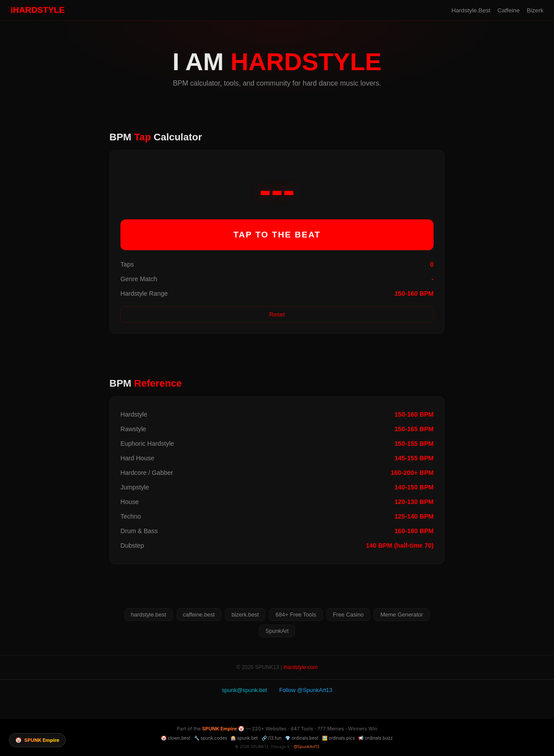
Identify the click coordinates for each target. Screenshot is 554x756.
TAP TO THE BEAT (277, 235)
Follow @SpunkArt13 (306, 690)
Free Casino (348, 615)
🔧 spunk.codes (211, 738)
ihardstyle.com (301, 667)
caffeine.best (199, 615)
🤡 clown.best (176, 738)
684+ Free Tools (296, 615)
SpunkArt (277, 631)
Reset (277, 314)
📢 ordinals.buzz (375, 738)
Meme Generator (402, 615)
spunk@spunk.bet (245, 690)
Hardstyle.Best (471, 10)
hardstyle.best (149, 615)
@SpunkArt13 (306, 747)
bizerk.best (245, 615)
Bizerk (535, 10)
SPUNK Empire (219, 729)
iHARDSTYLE (38, 10)
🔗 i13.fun (272, 738)
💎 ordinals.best (302, 738)
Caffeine (509, 10)
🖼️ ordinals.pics (339, 738)
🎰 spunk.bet (244, 738)
